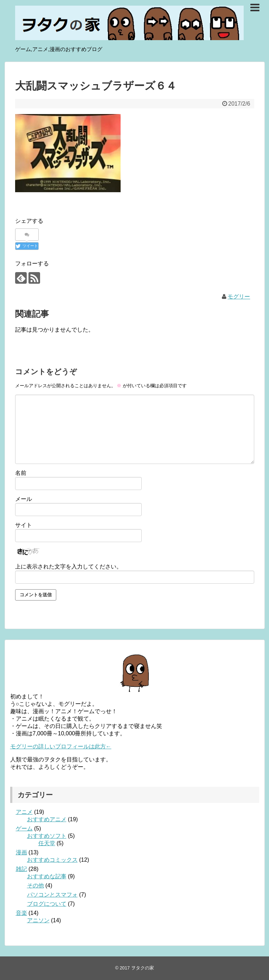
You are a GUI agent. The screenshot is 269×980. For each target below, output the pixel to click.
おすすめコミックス (52, 860)
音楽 (21, 913)
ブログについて (47, 904)
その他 (36, 885)
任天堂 (47, 843)
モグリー (239, 297)
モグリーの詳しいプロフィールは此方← (61, 746)
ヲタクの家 (143, 968)
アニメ (24, 812)
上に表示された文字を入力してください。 (69, 567)
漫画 (21, 852)
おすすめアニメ (47, 819)
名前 (21, 473)
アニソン (38, 920)
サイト (24, 525)
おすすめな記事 (47, 876)
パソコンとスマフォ (52, 895)
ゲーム (24, 828)
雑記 (21, 869)
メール (24, 499)
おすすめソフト (47, 836)
